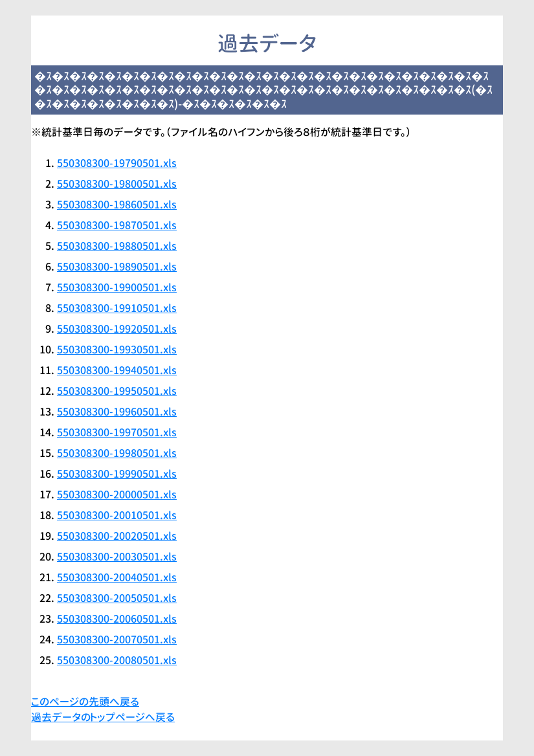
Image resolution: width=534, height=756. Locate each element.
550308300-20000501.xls (117, 495)
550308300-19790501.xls (117, 163)
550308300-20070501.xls (117, 639)
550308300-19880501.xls (117, 246)
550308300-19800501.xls (117, 184)
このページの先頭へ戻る (85, 702)
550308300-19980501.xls (117, 453)
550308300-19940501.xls (117, 370)
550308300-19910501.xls (117, 308)
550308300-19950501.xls (117, 391)
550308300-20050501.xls (117, 598)
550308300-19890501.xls (117, 267)
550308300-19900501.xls (117, 287)
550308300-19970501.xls (117, 432)
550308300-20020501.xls (117, 536)
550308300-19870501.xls (117, 225)
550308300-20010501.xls (117, 515)
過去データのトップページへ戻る (103, 717)
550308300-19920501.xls (117, 329)
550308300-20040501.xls (117, 577)
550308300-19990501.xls (117, 474)
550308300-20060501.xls (117, 619)
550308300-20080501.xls (117, 660)
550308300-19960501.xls (117, 412)
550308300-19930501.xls (117, 350)
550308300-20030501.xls (117, 557)
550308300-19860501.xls (117, 205)
